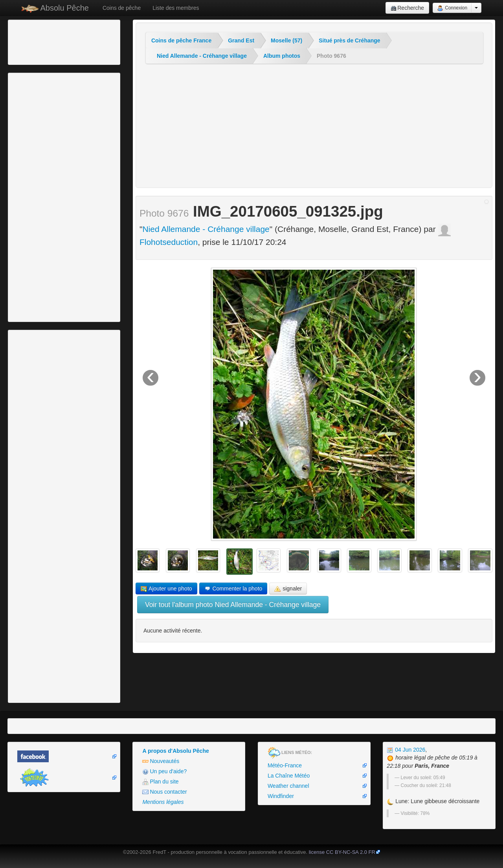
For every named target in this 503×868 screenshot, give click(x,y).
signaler (288, 589)
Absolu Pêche (55, 8)
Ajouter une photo (166, 589)
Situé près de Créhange (349, 40)
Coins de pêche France (181, 40)
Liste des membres (176, 8)
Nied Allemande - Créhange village (202, 56)
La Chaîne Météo (289, 776)
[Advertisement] (53, 41)
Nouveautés (161, 761)
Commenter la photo (233, 589)
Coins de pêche (122, 8)
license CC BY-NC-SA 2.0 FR (342, 852)
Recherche (407, 8)
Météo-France (285, 765)
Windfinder (281, 796)
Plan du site (160, 782)
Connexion (452, 8)
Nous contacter (164, 792)
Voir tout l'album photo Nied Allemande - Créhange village (233, 605)
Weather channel (288, 786)
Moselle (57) (286, 40)
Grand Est (241, 40)
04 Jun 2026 (406, 750)
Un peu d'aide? (164, 771)
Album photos (282, 56)
